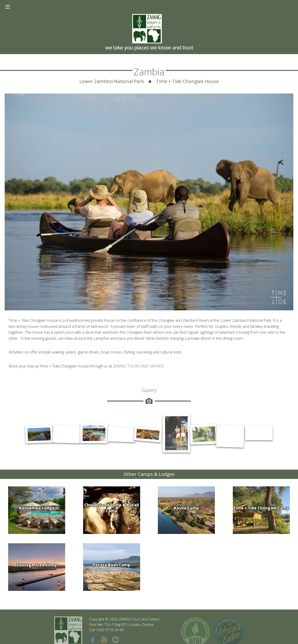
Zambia (149, 72)
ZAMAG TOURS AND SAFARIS (138, 366)
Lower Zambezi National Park (112, 81)
